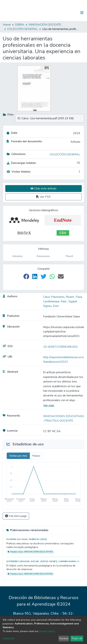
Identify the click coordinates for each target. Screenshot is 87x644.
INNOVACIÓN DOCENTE (45, 25)
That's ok (77, 638)
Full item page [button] (16, 516)
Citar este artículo (44, 189)
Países (36, 456)
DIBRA (20, 25)
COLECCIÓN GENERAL (23, 29)
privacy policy (47, 631)
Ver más (49, 405)
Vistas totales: (19, 172)
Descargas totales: (22, 163)
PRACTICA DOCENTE (59, 421)
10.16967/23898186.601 (61, 347)
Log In (71, 13)
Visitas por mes (18, 456)
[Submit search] (63, 13)
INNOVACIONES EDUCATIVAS (64, 416)
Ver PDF (43, 197)
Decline (64, 638)
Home (7, 25)
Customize (8, 638)
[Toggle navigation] (82, 13)
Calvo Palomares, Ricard (59, 297)
